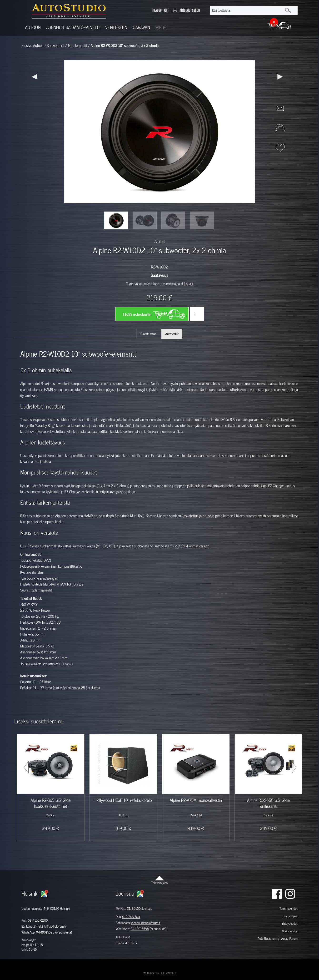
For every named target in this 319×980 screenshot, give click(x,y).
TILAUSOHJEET (160, 10)
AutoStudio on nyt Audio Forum (278, 938)
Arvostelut (172, 334)
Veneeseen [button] (116, 27)
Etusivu (27, 45)
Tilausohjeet (290, 916)
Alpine (160, 241)
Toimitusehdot (289, 908)
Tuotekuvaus (148, 334)
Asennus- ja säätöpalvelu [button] (73, 27)
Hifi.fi (161, 27)
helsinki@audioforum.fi (51, 926)
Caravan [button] (142, 27)
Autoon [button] (33, 27)
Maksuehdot (290, 931)
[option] (116, 220)
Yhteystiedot (289, 923)
